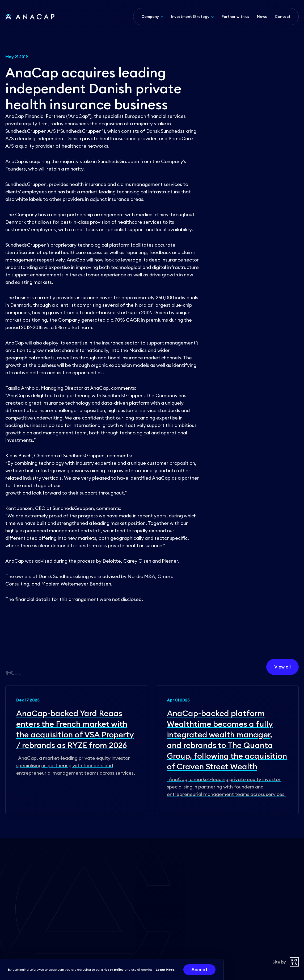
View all (282, 667)
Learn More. (166, 969)
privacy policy (112, 969)
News (262, 16)
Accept (199, 970)
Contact (283, 16)
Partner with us (235, 16)
